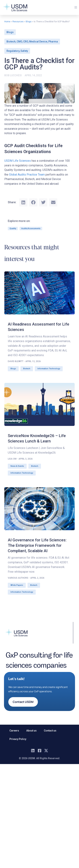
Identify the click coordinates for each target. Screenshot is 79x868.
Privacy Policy (18, 739)
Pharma (53, 42)
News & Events (17, 466)
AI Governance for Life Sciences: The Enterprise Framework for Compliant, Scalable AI (37, 545)
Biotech (11, 42)
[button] (76, 7)
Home (7, 22)
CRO (26, 42)
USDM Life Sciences (18, 161)
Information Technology (49, 369)
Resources (18, 22)
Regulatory (13, 51)
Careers (14, 731)
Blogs (29, 22)
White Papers (17, 585)
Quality (13, 229)
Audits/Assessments (31, 229)
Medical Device (38, 42)
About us (31, 731)
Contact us (50, 731)
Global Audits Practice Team (27, 175)
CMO (19, 42)
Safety (24, 51)
